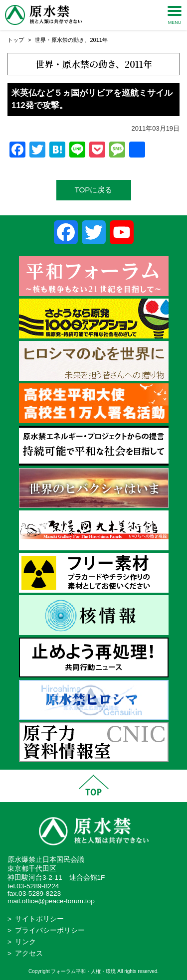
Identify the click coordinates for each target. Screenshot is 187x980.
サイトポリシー (39, 919)
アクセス (29, 953)
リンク (25, 942)
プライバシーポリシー (50, 930)
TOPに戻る (94, 190)
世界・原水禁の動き (60, 40)
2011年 (98, 40)
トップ (16, 40)
